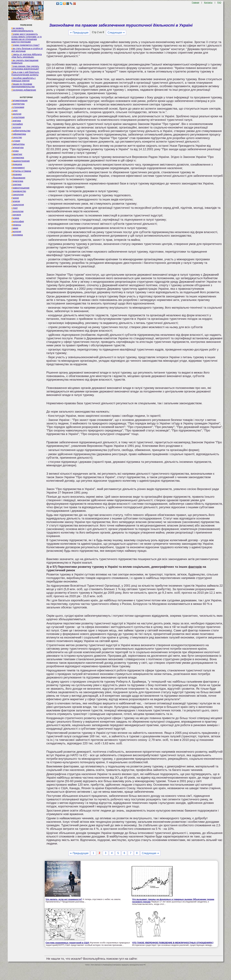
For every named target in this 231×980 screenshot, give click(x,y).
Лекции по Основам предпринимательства (23, 85)
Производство (19, 191)
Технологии (17, 211)
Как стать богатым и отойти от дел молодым (27, 50)
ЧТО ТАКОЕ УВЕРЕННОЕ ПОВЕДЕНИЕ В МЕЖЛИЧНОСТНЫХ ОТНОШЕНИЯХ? (173, 943)
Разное (15, 198)
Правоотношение (20, 188)
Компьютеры (18, 144)
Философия (18, 221)
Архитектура (18, 104)
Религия (16, 201)
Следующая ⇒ (116, 33)
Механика (17, 174)
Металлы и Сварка (21, 171)
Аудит (15, 111)
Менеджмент (18, 168)
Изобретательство (21, 131)
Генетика (16, 121)
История (16, 141)
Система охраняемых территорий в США (67, 943)
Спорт (15, 208)
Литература (17, 147)
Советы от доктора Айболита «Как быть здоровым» (27, 56)
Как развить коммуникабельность (22, 29)
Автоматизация (19, 100)
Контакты (208, 3)
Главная (196, 3)
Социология (18, 205)
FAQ (219, 3)
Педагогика (17, 181)
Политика (16, 184)
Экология (16, 231)
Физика (15, 218)
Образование (18, 178)
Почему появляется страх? (25, 45)
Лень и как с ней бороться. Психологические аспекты (25, 73)
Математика (18, 158)
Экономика (17, 235)
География (17, 124)
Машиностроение (21, 161)
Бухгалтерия (18, 117)
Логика (15, 151)
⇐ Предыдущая (79, 33)
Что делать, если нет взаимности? (64, 899)
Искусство (17, 137)
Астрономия (18, 107)
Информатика (19, 134)
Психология (17, 195)
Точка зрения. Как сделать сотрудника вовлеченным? (25, 68)
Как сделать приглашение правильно (25, 62)
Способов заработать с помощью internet (24, 79)
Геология (16, 127)
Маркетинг (17, 154)
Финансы (16, 225)
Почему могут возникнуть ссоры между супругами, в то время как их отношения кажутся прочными (27, 38)
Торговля (16, 215)
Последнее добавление (24, 90)
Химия (15, 228)
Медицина (17, 164)
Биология (16, 114)
